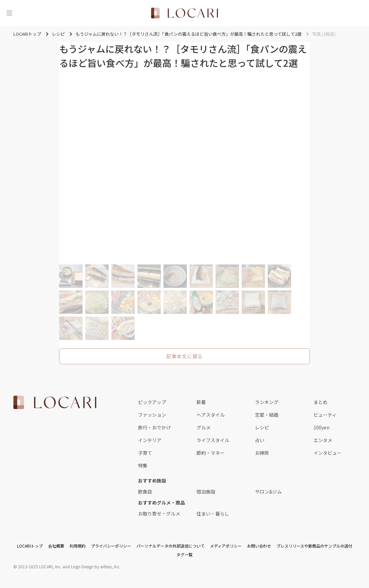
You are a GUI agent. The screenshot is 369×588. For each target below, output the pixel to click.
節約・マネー (211, 453)
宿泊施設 (206, 492)
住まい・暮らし (213, 514)
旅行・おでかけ (154, 427)
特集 (143, 465)
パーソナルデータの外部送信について (170, 546)
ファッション (152, 415)
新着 (201, 402)
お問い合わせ (259, 546)
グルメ (204, 427)
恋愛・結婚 (267, 415)
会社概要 (56, 546)
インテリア (150, 440)
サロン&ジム (268, 492)
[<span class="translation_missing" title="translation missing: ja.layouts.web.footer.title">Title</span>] (55, 402)
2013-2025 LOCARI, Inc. (40, 566)
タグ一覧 (184, 554)
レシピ (262, 427)
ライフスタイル (213, 440)
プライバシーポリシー (111, 546)
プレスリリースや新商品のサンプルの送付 (314, 546)
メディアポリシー (226, 546)
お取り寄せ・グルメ (159, 514)
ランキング (267, 402)
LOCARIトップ (30, 546)
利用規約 (78, 546)
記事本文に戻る (184, 356)
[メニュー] (9, 13)
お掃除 (262, 453)
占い (260, 440)
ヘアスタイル (211, 415)
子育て (145, 453)
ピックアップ (152, 402)
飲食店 (145, 492)
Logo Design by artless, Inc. (96, 566)
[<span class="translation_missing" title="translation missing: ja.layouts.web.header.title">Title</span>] (184, 13)
